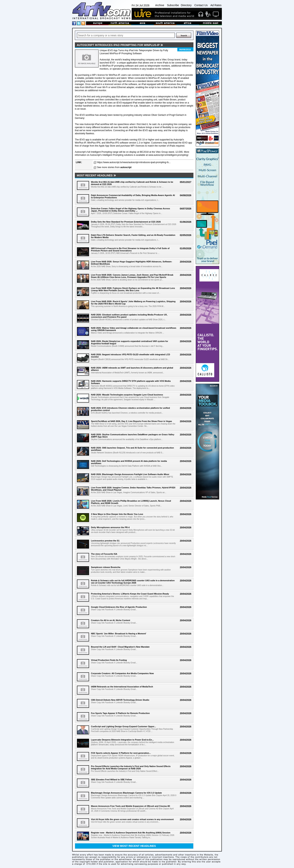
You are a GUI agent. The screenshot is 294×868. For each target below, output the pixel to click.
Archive (160, 5)
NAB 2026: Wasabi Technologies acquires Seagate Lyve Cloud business (127, 395)
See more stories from (114, 167)
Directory (186, 5)
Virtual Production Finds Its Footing (109, 660)
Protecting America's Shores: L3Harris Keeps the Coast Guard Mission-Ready (130, 594)
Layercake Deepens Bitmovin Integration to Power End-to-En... (122, 740)
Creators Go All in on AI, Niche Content (111, 620)
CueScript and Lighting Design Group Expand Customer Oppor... (123, 726)
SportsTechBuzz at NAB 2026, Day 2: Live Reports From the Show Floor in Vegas (131, 421)
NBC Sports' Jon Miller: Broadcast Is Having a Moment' (119, 634)
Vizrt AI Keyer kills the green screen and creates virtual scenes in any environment (132, 819)
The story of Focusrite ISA (104, 554)
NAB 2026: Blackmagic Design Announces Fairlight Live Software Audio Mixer (130, 474)
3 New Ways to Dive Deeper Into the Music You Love (117, 514)
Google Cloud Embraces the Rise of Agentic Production (119, 607)
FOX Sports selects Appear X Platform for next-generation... (121, 753)
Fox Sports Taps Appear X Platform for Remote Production (120, 713)
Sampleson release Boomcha (106, 567)
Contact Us (201, 5)
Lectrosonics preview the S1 (105, 541)
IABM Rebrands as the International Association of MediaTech (122, 687)
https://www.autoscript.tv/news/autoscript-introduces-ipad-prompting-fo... (134, 162)
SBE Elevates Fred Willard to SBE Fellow (111, 780)
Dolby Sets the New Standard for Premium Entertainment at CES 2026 (126, 222)
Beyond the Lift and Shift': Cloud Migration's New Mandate (120, 647)
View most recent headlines (134, 846)
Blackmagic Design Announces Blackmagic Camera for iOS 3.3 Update (126, 793)
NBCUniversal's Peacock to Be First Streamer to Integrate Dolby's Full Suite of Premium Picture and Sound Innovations (130, 249)
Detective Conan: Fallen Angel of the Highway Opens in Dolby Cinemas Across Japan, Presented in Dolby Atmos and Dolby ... (130, 210)
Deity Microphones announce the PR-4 (110, 527)
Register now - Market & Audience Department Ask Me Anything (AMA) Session (131, 833)
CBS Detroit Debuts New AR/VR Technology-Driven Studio (120, 700)
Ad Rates (216, 5)
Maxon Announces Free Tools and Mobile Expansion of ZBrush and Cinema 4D (130, 806)
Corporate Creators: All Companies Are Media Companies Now (122, 673)
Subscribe (173, 5)
